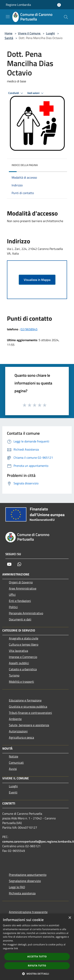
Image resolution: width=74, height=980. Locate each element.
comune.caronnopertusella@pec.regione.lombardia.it (38, 841)
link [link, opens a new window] (16, 948)
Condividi (16, 93)
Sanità (9, 38)
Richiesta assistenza (22, 893)
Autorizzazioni (18, 731)
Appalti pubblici (19, 663)
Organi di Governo (21, 582)
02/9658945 (29, 329)
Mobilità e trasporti (21, 682)
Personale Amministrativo (26, 613)
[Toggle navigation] (8, 17)
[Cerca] (66, 17)
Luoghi (50, 33)
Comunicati (16, 763)
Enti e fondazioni (20, 601)
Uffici (12, 595)
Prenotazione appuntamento (28, 875)
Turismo (14, 675)
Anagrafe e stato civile (24, 638)
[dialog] (37, 947)
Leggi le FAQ (17, 887)
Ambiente (15, 719)
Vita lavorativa (18, 651)
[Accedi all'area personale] (59, 5)
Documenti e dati (20, 619)
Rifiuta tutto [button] (37, 966)
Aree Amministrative (23, 588)
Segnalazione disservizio (25, 881)
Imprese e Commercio (23, 657)
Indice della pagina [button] (25, 165)
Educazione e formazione (25, 700)
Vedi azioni (36, 93)
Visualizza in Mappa (37, 280)
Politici (13, 607)
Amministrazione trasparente (28, 912)
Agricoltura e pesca (21, 737)
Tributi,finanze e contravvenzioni (30, 713)
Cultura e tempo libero (24, 644)
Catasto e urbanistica (23, 669)
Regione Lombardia (18, 5)
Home (9, 33)
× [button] (70, 918)
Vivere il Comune (30, 33)
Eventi (13, 792)
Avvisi (13, 769)
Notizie (14, 756)
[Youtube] (9, 564)
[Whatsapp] (19, 564)
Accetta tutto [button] (37, 957)
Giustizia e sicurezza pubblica (28, 706)
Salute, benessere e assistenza (29, 725)
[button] (37, 974)
